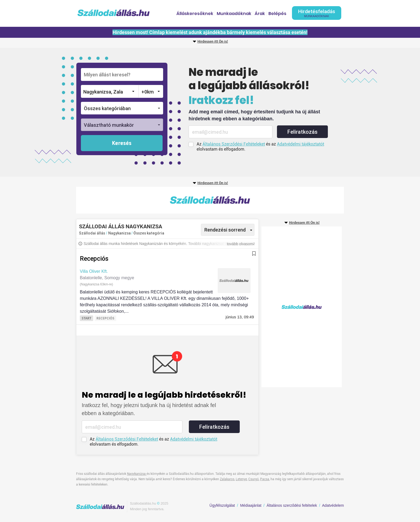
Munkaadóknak (234, 14)
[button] (122, 108)
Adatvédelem (333, 505)
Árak (260, 14)
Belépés (277, 14)
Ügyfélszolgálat (222, 505)
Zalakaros (227, 479)
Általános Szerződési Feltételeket (234, 144)
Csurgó (254, 479)
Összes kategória (149, 233)
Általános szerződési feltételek (292, 505)
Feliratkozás (302, 132)
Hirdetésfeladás (317, 13)
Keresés (122, 143)
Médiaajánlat (251, 505)
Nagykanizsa (120, 233)
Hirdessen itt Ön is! (213, 42)
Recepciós (94, 259)
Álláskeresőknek (195, 14)
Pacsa (265, 479)
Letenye (241, 479)
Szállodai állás (92, 233)
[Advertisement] (210, 200)
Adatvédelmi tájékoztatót (301, 144)
